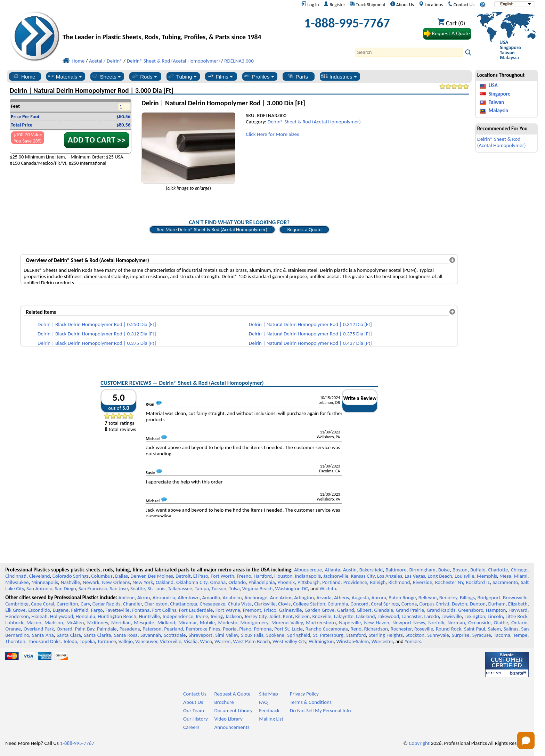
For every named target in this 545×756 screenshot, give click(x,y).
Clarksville (265, 604)
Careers (191, 727)
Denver (138, 576)
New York (143, 582)
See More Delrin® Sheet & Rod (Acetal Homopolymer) (212, 229)
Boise (444, 570)
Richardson (376, 629)
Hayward (518, 610)
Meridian (121, 623)
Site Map (269, 694)
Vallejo (126, 641)
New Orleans (116, 582)
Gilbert (364, 610)
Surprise (461, 635)
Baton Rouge (402, 598)
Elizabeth (518, 604)
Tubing (182, 76)
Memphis (487, 576)
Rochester (401, 629)
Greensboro (471, 610)
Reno (356, 629)
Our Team (194, 710)
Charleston (156, 604)
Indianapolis (308, 576)
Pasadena (130, 629)
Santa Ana (43, 635)
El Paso (201, 576)
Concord (360, 604)
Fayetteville (117, 610)
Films (220, 76)
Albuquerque (308, 570)
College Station (309, 604)
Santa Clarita (97, 635)
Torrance (107, 641)
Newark (91, 582)
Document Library (233, 710)
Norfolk (436, 623)
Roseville (424, 629)
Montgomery (254, 623)
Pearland (173, 629)
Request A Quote (232, 694)
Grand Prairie (410, 610)
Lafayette (344, 616)
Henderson (17, 616)
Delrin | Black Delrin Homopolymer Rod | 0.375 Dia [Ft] (97, 343)
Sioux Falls (252, 635)
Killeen (303, 616)
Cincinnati (16, 576)
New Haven (376, 623)
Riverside (423, 582)
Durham (497, 604)
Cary (85, 604)
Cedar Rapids (107, 604)
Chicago (519, 570)
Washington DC (291, 588)
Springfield (299, 635)
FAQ (263, 702)
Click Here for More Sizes (272, 134)
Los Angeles (390, 576)
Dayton (459, 604)
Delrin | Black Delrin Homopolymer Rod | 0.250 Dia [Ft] (97, 324)
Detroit (183, 576)
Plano (245, 629)
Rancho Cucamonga (327, 629)
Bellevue (428, 598)
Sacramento (505, 582)
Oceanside (479, 623)
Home (24, 76)
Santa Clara (69, 635)
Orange (13, 629)
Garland (346, 610)
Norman (456, 623)
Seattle (138, 588)
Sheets (106, 76)
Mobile (208, 623)
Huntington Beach (117, 616)
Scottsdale (175, 635)
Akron (144, 598)
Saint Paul (475, 629)
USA (493, 86)
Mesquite (144, 623)
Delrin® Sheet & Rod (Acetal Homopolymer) (314, 122)
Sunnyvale (438, 635)
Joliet (275, 616)
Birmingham (422, 570)
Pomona (263, 629)
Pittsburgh (308, 582)
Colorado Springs (71, 576)
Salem (494, 629)
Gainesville (290, 610)
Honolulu (86, 616)
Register (334, 5)
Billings (467, 598)
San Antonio (39, 588)
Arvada (324, 598)
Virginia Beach (258, 588)
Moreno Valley (287, 623)
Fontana (141, 610)
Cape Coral (42, 604)
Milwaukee (17, 582)
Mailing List (271, 719)
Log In (310, 5)
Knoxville (322, 616)
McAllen (75, 623)
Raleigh (378, 582)
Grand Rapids (441, 610)
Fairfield (80, 610)
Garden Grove (319, 610)
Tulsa (234, 588)
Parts (298, 76)
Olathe (501, 623)
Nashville (71, 582)
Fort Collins (164, 610)
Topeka (87, 641)
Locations (431, 5)
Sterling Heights (386, 635)
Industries (339, 76)
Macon (34, 623)
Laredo (431, 616)
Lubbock (14, 623)
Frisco (270, 610)
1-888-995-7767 (347, 23)
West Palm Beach (252, 641)
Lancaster (412, 616)
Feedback (269, 710)
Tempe (520, 635)
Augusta (360, 598)
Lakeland (365, 616)
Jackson (233, 616)
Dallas (121, 576)
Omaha (218, 582)
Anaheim (232, 598)
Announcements (232, 727)
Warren (222, 641)
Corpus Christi (434, 604)
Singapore (500, 94)
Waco (206, 641)
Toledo (70, 641)
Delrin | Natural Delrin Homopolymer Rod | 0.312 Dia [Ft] (310, 324)
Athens (341, 598)
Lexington (475, 616)
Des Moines (160, 576)
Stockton (415, 635)
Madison (54, 623)
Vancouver (146, 641)
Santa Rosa (126, 635)
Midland (166, 623)
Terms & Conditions (311, 702)
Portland (331, 582)
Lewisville (452, 616)
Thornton (15, 641)
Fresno (244, 576)
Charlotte (498, 570)
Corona (409, 604)
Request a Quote (304, 229)
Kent (288, 616)
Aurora (379, 598)
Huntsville (149, 616)
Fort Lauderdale (196, 610)
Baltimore (396, 570)
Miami (520, 576)
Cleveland (40, 576)
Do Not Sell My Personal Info (320, 710)
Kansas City (363, 576)
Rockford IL (478, 582)
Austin (350, 570)
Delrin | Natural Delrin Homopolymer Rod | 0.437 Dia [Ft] (310, 343)
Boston (460, 570)
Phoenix (286, 582)
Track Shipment (368, 5)
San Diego (66, 588)
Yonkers (413, 641)
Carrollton (67, 604)
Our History (196, 719)
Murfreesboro (321, 623)
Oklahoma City (192, 582)
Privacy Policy (304, 694)
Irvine (202, 616)
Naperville (350, 623)
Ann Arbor (280, 598)
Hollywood (62, 616)
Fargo (97, 610)
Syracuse (482, 635)
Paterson (152, 629)
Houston (283, 576)
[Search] (409, 52)
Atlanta (332, 570)
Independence (178, 616)
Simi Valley (227, 635)
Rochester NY (449, 582)
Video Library (228, 719)
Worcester (382, 641)
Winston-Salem (352, 641)
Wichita (328, 588)
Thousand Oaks (44, 641)
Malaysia (498, 111)
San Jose (119, 588)
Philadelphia (262, 582)
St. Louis (157, 588)
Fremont (252, 610)
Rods (144, 76)
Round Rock (449, 629)
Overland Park (39, 629)
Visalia (191, 641)
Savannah (151, 635)
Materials (64, 76)
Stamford (356, 635)
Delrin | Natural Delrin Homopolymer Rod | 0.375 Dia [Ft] (310, 334)
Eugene (61, 610)
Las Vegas (415, 576)
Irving (217, 616)
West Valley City (289, 641)
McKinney (98, 623)
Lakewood (388, 616)
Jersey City (255, 616)
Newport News (409, 623)
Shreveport (201, 635)
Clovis (284, 604)
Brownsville (515, 598)
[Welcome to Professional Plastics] (167, 25)
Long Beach (440, 576)
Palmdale (107, 629)
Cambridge (17, 604)
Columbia (338, 604)
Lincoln (495, 616)
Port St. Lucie (288, 629)
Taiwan (496, 102)
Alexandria (164, 598)
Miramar (187, 623)
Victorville (171, 641)
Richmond (399, 582)
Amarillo (211, 598)
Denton (478, 604)
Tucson (219, 588)
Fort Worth (222, 576)
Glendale (384, 610)
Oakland (165, 582)
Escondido (39, 610)
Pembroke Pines (203, 629)
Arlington (304, 598)
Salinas (511, 629)
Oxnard (64, 629)
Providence (355, 582)
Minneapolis (45, 582)
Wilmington (321, 641)
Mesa (505, 576)
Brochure (224, 702)
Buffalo (478, 570)
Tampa (202, 588)
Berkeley (448, 598)
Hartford (263, 576)
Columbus (102, 576)
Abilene (126, 598)
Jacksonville (336, 576)
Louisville (464, 576)
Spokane (275, 635)
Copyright (419, 743)
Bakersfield (371, 570)
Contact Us (461, 5)
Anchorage (256, 598)
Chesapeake (213, 604)
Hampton (496, 610)
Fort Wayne (228, 610)
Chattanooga (184, 604)
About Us (402, 5)
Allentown (189, 598)
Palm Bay (85, 629)
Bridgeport (489, 598)
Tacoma (502, 635)
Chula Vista (240, 604)
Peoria (230, 629)
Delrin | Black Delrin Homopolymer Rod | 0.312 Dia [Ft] (97, 334)
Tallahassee (180, 588)
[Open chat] (526, 740)
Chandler (132, 604)
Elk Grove (15, 610)
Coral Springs (385, 604)
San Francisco (93, 588)
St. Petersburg (328, 635)
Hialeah (39, 616)
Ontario (519, 623)
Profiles (259, 76)
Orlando (237, 582)
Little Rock (516, 616)
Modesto (227, 623)
